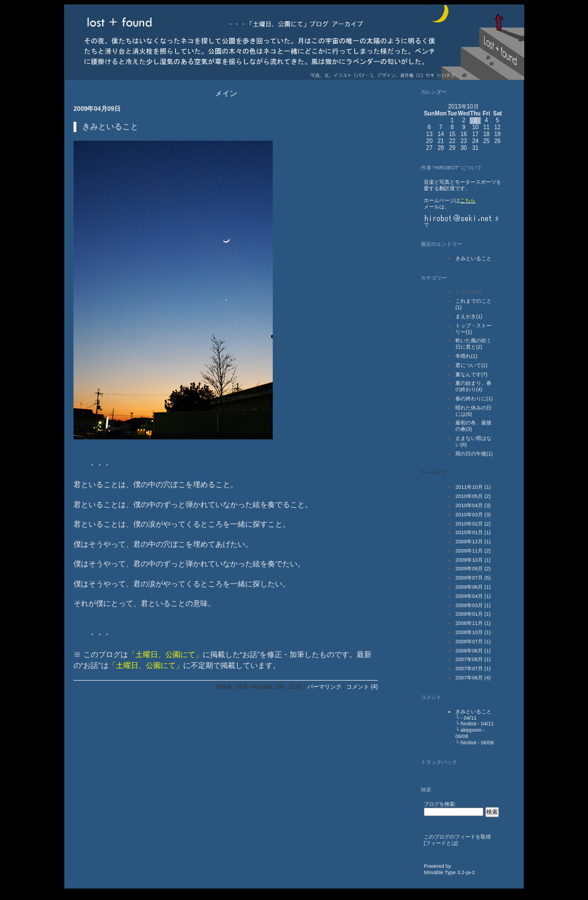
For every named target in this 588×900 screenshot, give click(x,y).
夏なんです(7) (471, 374)
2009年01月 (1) (473, 614)
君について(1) (471, 365)
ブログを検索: (440, 804)
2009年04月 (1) (473, 596)
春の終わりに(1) (474, 399)
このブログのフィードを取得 (457, 837)
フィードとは (441, 843)
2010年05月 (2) (473, 496)
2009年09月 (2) (473, 569)
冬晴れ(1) (466, 356)
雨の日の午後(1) (474, 454)
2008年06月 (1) (473, 651)
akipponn (471, 730)
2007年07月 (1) (473, 669)
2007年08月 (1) (473, 659)
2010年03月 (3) (473, 515)
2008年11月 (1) (473, 623)
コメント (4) (362, 687)
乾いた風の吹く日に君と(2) (473, 344)
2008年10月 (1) (473, 632)
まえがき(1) (469, 316)
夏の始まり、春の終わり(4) (473, 386)
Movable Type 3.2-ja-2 (449, 872)
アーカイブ (434, 473)
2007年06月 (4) (473, 678)
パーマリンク (324, 687)
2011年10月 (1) (473, 487)
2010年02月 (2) (473, 524)
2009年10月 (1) (473, 560)
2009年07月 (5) (473, 578)
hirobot (469, 724)
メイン (226, 93)
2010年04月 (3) (473, 505)
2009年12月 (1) (473, 542)
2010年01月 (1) (473, 532)
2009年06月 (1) (473, 587)
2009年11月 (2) (473, 551)
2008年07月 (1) (473, 642)
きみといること (473, 258)
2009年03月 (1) (473, 605)
